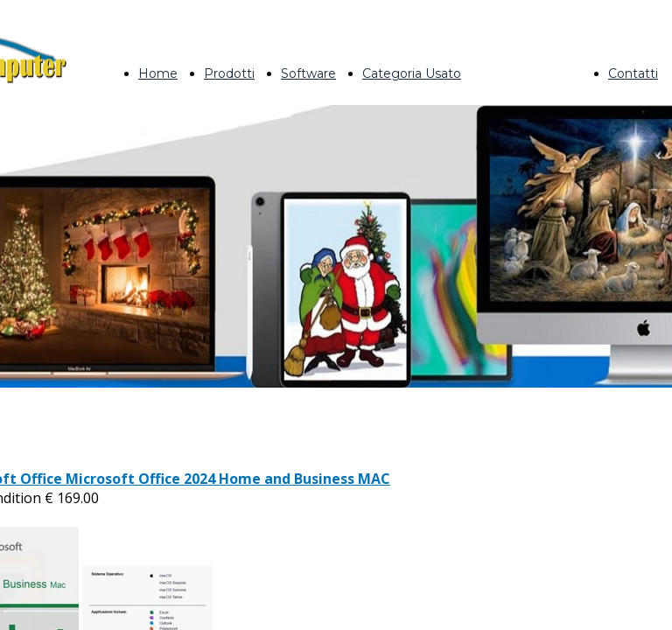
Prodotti (229, 73)
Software (308, 73)
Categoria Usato (412, 73)
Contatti (633, 73)
